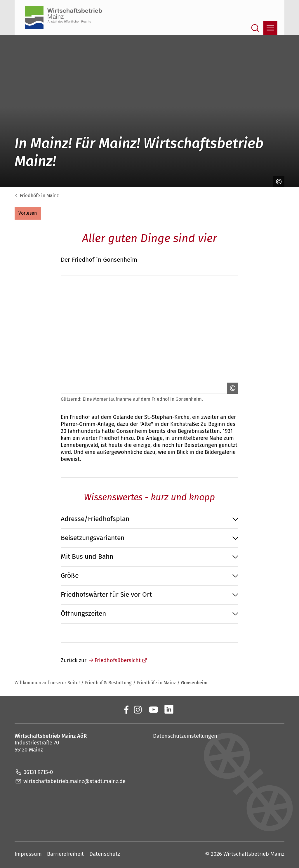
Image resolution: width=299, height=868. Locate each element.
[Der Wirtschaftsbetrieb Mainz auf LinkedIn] (169, 709)
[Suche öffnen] (255, 28)
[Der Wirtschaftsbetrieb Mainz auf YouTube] (153, 709)
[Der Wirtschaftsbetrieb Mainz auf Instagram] (138, 709)
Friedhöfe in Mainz (39, 196)
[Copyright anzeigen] (277, 182)
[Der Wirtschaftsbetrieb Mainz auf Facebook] (126, 709)
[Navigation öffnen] (270, 28)
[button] (28, 213)
